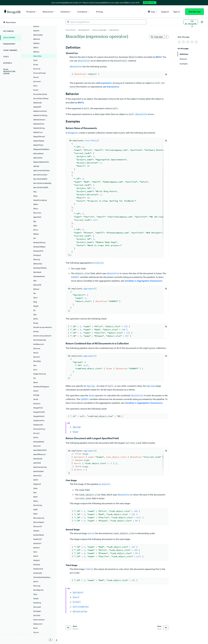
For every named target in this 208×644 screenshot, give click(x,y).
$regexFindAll (39, 412)
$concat (37, 69)
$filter (36, 204)
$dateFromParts (40, 111)
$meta (36, 331)
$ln (35, 293)
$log (35, 302)
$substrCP (38, 539)
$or (35, 378)
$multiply (37, 361)
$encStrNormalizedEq (42, 183)
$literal (36, 289)
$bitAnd (37, 39)
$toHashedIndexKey (42, 577)
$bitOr (36, 48)
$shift (36, 480)
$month (37, 357)
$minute (37, 348)
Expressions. (113, 87)
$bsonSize (37, 56)
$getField (37, 217)
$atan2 (36, 26)
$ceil (35, 60)
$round (36, 433)
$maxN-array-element (43, 327)
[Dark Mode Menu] (202, 22)
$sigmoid (37, 484)
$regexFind (38, 408)
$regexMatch (39, 416)
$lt (34, 310)
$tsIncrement (39, 620)
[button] (152, 12)
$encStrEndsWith (40, 179)
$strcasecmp (39, 518)
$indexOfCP (38, 251)
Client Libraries (10, 50)
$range (36, 395)
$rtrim (36, 437)
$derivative (38, 158)
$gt (35, 221)
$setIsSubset (39, 471)
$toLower (37, 607)
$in (35, 238)
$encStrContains (40, 175)
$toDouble (38, 573)
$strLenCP (38, 526)
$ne (35, 365)
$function (37, 213)
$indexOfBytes (39, 247)
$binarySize (38, 35)
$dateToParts (39, 124)
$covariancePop (40, 94)
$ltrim (36, 319)
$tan (35, 552)
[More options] (166, 37)
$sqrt (35, 514)
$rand (36, 391)
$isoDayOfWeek (40, 268)
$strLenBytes (39, 522)
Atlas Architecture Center (9, 71)
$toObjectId (38, 590)
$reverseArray (39, 429)
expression (106, 83)
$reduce (37, 404)
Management (9, 44)
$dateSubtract (39, 120)
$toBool (37, 560)
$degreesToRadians (41, 149)
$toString (37, 603)
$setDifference (40, 454)
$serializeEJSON (40, 450)
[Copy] (166, 74)
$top (35, 594)
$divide (36, 166)
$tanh (36, 556)
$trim (36, 628)
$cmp (36, 64)
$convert (37, 81)
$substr (36, 531)
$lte (35, 315)
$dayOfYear (38, 145)
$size (35, 488)
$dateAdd (37, 103)
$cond (36, 77)
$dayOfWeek (39, 141)
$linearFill (37, 285)
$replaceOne (39, 420)
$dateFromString (40, 115)
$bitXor (36, 52)
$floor (36, 209)
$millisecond (39, 344)
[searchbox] (106, 22)
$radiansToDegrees (41, 387)
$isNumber (38, 264)
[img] (179, 42)
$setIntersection (40, 467)
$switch (37, 548)
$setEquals (38, 459)
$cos (35, 86)
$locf (35, 298)
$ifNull (36, 234)
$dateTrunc (38, 132)
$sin (35, 493)
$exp (35, 196)
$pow (36, 382)
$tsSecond (38, 624)
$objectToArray (40, 374)
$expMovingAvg (40, 200)
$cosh (36, 90)
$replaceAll (38, 425)
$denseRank (38, 153)
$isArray (37, 259)
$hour (36, 230)
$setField (37, 463)
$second (37, 446)
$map (36, 323)
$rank (36, 399)
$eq (35, 192)
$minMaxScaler (40, 340)
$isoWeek (37, 272)
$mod (36, 353)
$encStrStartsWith (41, 187)
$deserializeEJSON (41, 162)
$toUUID (37, 615)
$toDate (37, 565)
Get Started (194, 12)
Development (9, 38)
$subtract (37, 543)
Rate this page (184, 37)
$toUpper (37, 611)
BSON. (81, 102)
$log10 (36, 306)
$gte (35, 226)
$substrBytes (39, 535)
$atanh (36, 31)
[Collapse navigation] (57, 640)
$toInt (36, 581)
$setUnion (38, 476)
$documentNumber (42, 170)
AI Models (8, 63)
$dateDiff (37, 107)
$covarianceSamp (41, 98)
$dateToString (39, 128)
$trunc (36, 632)
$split (36, 509)
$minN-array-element (42, 336)
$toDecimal (38, 569)
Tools (6, 57)
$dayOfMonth (39, 137)
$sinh (36, 497)
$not (35, 370)
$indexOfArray (39, 242)
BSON (159, 57)
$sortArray (38, 505)
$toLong (37, 586)
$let (35, 281)
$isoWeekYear (39, 276)
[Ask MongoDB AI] (191, 22)
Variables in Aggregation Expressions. (144, 281)
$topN (36, 598)
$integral (37, 255)
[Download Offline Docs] (50, 640)
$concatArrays (40, 73)
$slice (36, 501)
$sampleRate (39, 442)
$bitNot (36, 43)
